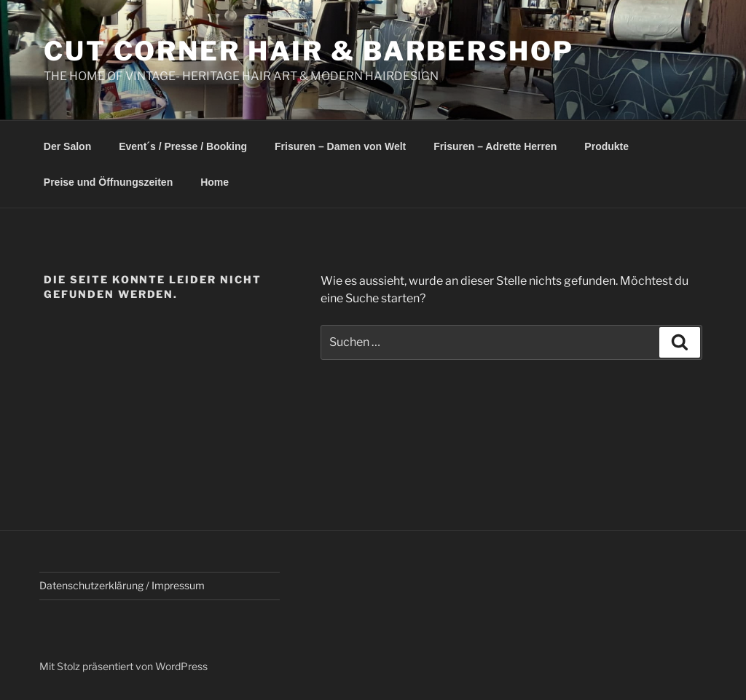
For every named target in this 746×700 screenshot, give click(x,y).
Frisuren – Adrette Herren (495, 146)
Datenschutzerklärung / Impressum (122, 585)
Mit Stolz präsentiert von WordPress (123, 666)
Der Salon (67, 146)
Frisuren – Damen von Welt (340, 146)
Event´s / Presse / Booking (183, 146)
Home (215, 182)
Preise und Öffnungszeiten (108, 182)
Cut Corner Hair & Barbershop (309, 51)
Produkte (606, 146)
